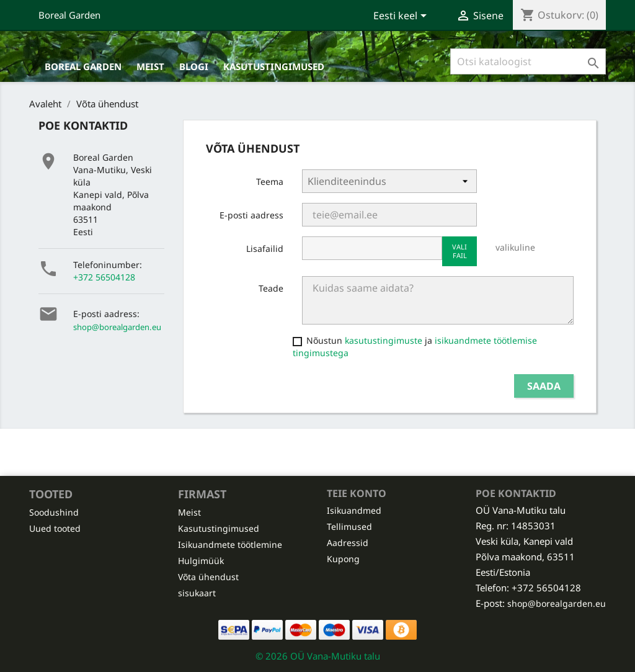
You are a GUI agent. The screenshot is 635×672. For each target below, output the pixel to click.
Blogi (194, 66)
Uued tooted (55, 528)
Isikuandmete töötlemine (230, 544)
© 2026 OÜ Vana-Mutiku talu (318, 656)
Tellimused (349, 526)
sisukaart (197, 593)
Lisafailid (265, 249)
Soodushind (54, 512)
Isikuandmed (354, 510)
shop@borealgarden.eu (117, 327)
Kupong (343, 559)
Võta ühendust (208, 577)
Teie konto (357, 493)
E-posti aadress (251, 215)
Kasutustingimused (274, 66)
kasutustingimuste (384, 340)
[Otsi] (528, 61)
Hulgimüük (201, 561)
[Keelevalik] (402, 17)
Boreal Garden (69, 15)
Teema (270, 181)
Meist (150, 66)
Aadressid (348, 543)
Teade (271, 288)
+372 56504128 (104, 277)
